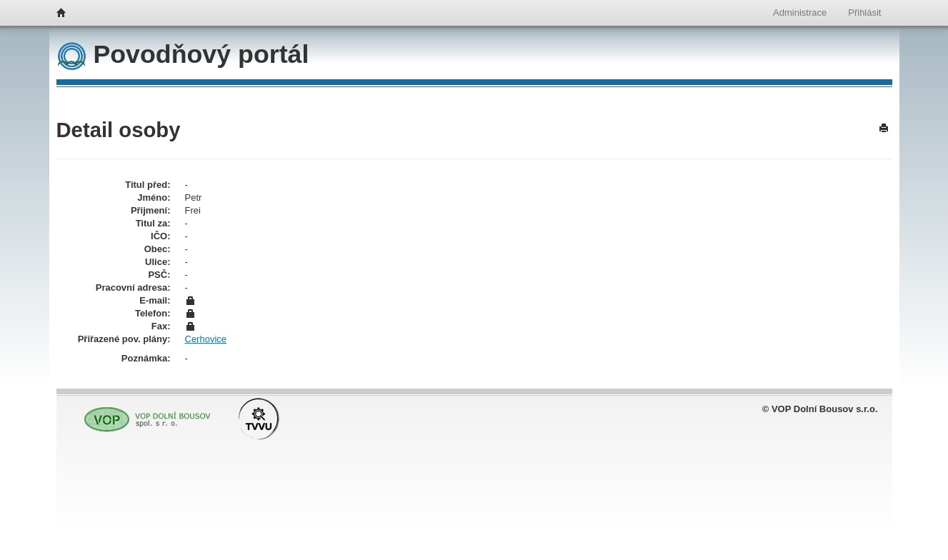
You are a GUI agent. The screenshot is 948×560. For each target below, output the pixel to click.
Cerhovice (206, 339)
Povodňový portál (184, 54)
